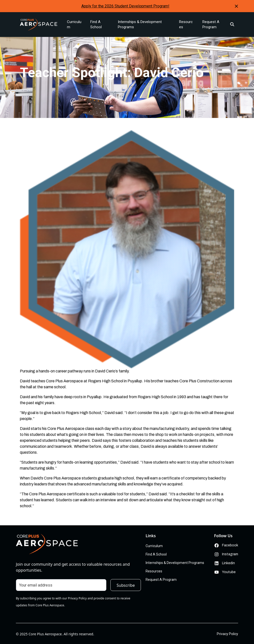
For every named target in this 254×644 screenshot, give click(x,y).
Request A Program (211, 24)
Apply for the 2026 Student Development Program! (125, 6)
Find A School (96, 24)
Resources (186, 24)
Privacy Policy (227, 634)
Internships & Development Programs (140, 24)
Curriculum (74, 24)
